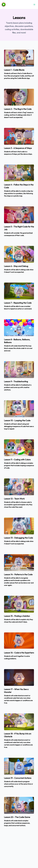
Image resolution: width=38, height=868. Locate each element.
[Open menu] (34, 5)
